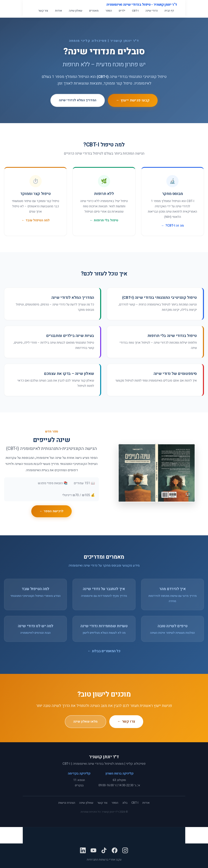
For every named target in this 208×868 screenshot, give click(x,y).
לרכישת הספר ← (51, 511)
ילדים (122, 11)
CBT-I (135, 11)
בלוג (125, 803)
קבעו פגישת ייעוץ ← (133, 100)
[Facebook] (115, 851)
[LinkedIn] (83, 851)
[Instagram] (125, 851)
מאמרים (94, 11)
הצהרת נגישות (67, 803)
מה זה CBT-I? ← (173, 226)
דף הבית (169, 11)
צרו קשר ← (126, 721)
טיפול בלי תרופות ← (104, 220)
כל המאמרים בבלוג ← (104, 651)
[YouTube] (93, 851)
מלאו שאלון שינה (86, 722)
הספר (109, 11)
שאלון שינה (76, 11)
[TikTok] (104, 851)
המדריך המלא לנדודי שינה (78, 100)
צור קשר (43, 11)
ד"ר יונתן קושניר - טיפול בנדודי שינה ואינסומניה (142, 5)
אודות (58, 11)
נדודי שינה (152, 11)
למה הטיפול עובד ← (36, 220)
